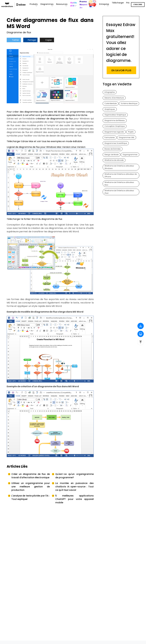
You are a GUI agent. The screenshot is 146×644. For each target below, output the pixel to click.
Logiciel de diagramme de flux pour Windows (31, 147)
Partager (30, 40)
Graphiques (110, 109)
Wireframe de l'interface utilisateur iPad (119, 192)
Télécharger (118, 3)
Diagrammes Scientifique (116, 143)
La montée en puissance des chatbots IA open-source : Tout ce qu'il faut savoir (74, 490)
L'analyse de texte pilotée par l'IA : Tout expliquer (31, 501)
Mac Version (64, 147)
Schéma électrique (129, 103)
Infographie (110, 92)
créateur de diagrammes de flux (54, 119)
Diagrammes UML (127, 138)
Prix (128, 3)
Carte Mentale (111, 103)
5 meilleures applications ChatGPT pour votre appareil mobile (74, 503)
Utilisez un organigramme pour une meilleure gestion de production (31, 490)
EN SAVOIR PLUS (121, 70)
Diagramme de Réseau (115, 121)
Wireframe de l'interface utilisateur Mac (119, 184)
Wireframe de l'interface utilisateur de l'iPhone (121, 176)
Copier (47, 40)
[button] (74, 4)
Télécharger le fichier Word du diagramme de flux (35, 219)
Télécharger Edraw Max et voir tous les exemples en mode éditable (44, 141)
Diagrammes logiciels (114, 132)
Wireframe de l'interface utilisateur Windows (119, 167)
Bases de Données (113, 149)
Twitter (14, 40)
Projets (131, 132)
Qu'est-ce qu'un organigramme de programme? (74, 476)
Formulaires (110, 138)
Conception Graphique (115, 126)
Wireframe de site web (114, 160)
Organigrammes (130, 155)
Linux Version (78, 147)
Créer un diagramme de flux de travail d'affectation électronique (31, 477)
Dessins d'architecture (114, 98)
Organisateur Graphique (115, 115)
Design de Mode (111, 155)
